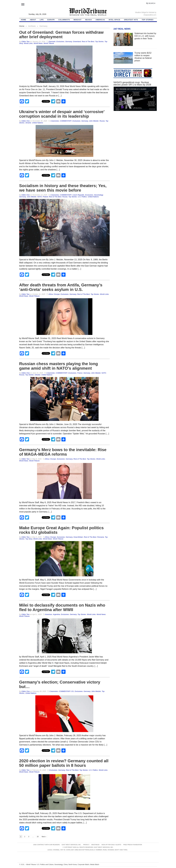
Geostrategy (99, 195)
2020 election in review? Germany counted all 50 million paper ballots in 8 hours (64, 763)
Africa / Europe (54, 294)
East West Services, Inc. (71, 845)
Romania (101, 537)
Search (151, 3)
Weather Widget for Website (145, 12)
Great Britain (78, 537)
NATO (40, 197)
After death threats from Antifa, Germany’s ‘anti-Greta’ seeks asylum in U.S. (61, 287)
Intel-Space (114, 20)
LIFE (42, 20)
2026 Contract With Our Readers (47, 845)
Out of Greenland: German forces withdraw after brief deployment (61, 35)
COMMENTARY (66, 121)
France (80, 373)
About (33, 20)
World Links (28, 43)
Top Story (29, 539)
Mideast (78, 20)
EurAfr (51, 20)
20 (38, 837)
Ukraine (28, 123)
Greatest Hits (131, 20)
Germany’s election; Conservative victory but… (60, 684)
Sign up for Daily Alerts (111, 845)
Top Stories (148, 20)
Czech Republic (78, 195)
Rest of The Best (88, 42)
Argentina (57, 614)
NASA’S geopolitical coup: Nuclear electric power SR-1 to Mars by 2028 (132, 84)
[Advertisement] (135, 137)
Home (22, 26)
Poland (45, 197)
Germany (69, 42)
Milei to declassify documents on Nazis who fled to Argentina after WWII (62, 607)
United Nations (37, 123)
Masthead (95, 845)
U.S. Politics (82, 197)
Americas (100, 20)
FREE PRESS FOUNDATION (133, 845)
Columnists (64, 20)
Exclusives (60, 42)
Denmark (52, 42)
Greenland (77, 42)
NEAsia (89, 20)
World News (38, 43)
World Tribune (49, 43)
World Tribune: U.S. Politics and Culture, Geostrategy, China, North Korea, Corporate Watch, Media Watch (62, 865)
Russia (102, 121)
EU (73, 691)
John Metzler (94, 121)
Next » (44, 837)
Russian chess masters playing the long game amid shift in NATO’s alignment (59, 366)
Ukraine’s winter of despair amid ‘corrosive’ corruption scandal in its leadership (62, 114)
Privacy (86, 845)
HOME (24, 20)
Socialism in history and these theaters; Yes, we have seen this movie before (63, 188)
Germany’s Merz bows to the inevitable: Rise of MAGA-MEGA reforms (63, 452)
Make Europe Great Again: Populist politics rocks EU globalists (61, 530)
